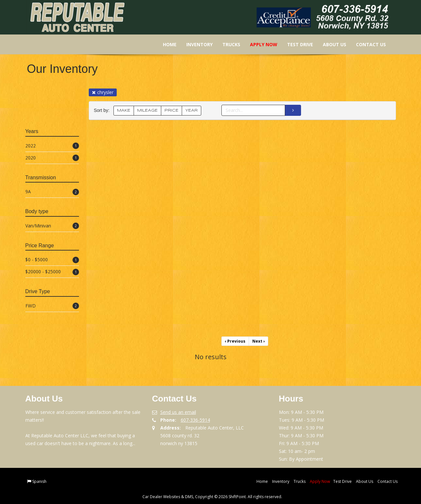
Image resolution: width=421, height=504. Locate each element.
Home (165, 44)
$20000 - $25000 (52, 272)
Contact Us (366, 44)
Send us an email (178, 412)
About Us (330, 44)
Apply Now (259, 44)
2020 (52, 158)
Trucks (227, 44)
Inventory (195, 44)
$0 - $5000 (52, 260)
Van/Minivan (52, 226)
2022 (52, 146)
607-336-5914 (195, 420)
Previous (235, 341)
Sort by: (103, 110)
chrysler (103, 92)
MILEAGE (147, 110)
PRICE (171, 110)
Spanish (39, 481)
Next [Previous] (258, 341)
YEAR (191, 110)
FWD (52, 306)
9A (52, 192)
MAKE (124, 110)
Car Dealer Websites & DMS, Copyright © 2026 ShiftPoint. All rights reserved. (212, 497)
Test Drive (296, 44)
